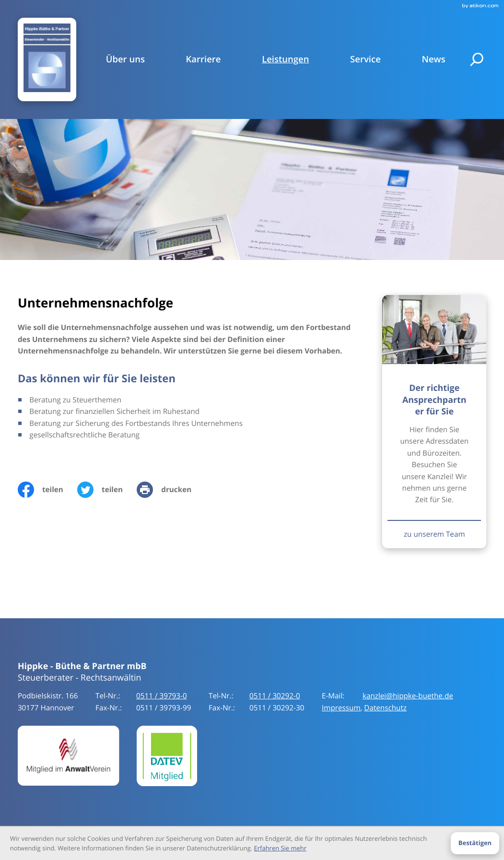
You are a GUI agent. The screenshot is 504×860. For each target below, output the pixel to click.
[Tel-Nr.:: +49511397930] (162, 696)
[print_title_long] (171, 490)
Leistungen (285, 59)
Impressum (341, 708)
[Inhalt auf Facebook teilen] (47, 490)
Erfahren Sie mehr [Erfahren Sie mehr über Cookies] (280, 848)
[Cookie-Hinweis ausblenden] (475, 843)
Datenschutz (385, 708)
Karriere (204, 59)
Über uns (125, 59)
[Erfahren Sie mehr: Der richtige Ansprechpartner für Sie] (434, 534)
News (433, 59)
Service (365, 59)
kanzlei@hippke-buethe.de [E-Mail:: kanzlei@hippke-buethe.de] (408, 696)
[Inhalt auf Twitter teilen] (107, 490)
